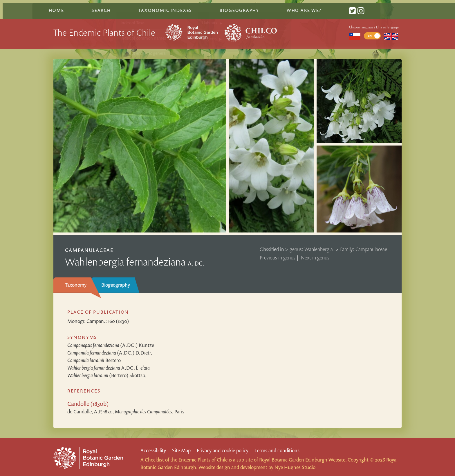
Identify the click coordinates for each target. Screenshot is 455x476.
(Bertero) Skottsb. (107, 371)
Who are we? (324, 7)
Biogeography (116, 280)
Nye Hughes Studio (295, 463)
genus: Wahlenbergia (312, 245)
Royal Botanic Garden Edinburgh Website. (303, 456)
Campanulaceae (89, 246)
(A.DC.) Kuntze (111, 341)
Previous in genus (278, 253)
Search (123, 7)
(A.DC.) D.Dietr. (110, 348)
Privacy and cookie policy (223, 446)
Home (79, 7)
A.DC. (109, 363)
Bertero (94, 356)
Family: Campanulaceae (364, 245)
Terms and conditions (277, 446)
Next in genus (315, 253)
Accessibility (153, 446)
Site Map (181, 446)
